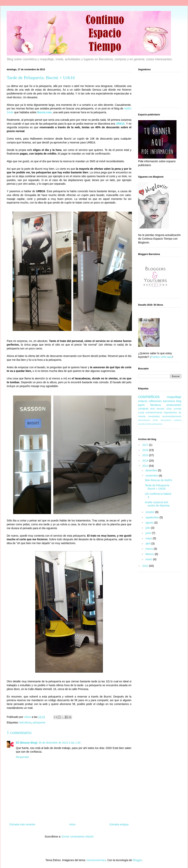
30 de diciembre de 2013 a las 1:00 (60, 743)
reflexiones (155, 401)
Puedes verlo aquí (161, 357)
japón (141, 405)
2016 (146, 450)
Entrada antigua (119, 824)
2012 (146, 566)
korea (149, 424)
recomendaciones (172, 416)
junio (149, 533)
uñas (169, 409)
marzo (150, 549)
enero (149, 559)
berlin (155, 420)
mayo (149, 538)
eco (153, 409)
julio (148, 528)
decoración (166, 420)
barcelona (25, 722)
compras (143, 409)
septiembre (152, 517)
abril (148, 544)
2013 (146, 466)
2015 (146, 455)
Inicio (72, 824)
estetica (178, 420)
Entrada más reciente (22, 824)
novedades (154, 416)
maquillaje (174, 397)
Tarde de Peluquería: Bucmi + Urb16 (157, 487)
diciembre (152, 470)
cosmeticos (149, 397)
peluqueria (39, 722)
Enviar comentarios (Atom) (78, 837)
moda (141, 413)
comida (177, 409)
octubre (150, 512)
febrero (150, 554)
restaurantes (174, 405)
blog (179, 401)
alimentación (144, 420)
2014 (146, 461)
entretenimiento (154, 413)
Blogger (137, 860)
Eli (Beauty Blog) (27, 743)
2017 (146, 445)
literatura (155, 405)
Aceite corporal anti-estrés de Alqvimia (157, 504)
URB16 (120, 124)
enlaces (143, 401)
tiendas (161, 409)
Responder (23, 757)
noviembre (152, 476)
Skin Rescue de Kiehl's (159, 480)
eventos (142, 424)
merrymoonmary (96, 860)
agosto (150, 523)
